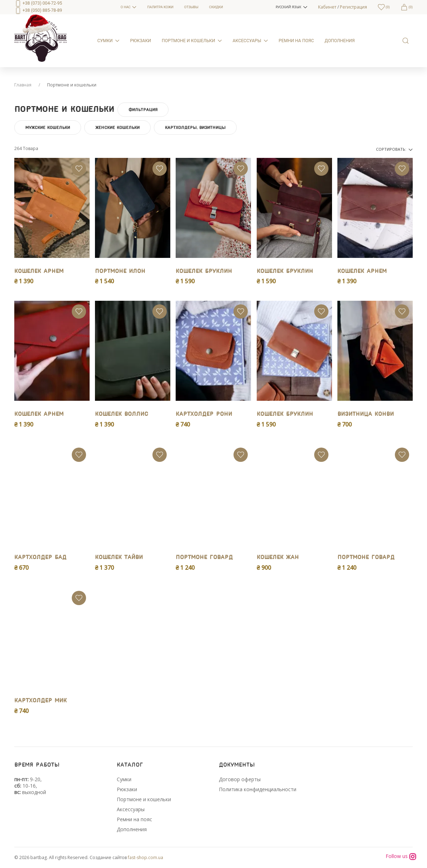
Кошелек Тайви (119, 557)
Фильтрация (143, 110)
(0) (407, 7)
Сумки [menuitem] (109, 41)
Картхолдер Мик (41, 701)
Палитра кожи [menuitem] (160, 7)
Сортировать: (394, 149)
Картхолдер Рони (204, 414)
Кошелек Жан (278, 557)
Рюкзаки (127, 789)
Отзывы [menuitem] (191, 7)
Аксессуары (131, 809)
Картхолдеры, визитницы (195, 128)
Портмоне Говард (204, 557)
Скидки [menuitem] (216, 7)
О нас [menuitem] (129, 7)
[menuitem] (62, 7)
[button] (291, 7)
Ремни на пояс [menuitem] (297, 41)
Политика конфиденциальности (258, 789)
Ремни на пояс (134, 819)
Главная (23, 85)
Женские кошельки (117, 128)
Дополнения (132, 829)
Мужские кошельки (48, 128)
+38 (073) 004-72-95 (38, 3)
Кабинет (327, 7)
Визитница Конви (366, 414)
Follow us (401, 857)
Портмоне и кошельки (144, 799)
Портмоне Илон (120, 271)
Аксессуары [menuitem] (250, 41)
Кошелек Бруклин (204, 271)
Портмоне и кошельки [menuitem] (192, 41)
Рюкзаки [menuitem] (141, 41)
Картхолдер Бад (40, 557)
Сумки (124, 779)
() (384, 7)
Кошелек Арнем (39, 271)
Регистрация (353, 7)
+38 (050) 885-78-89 (38, 10)
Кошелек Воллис (122, 414)
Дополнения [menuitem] (340, 41)
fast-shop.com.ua (145, 857)
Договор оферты (240, 779)
